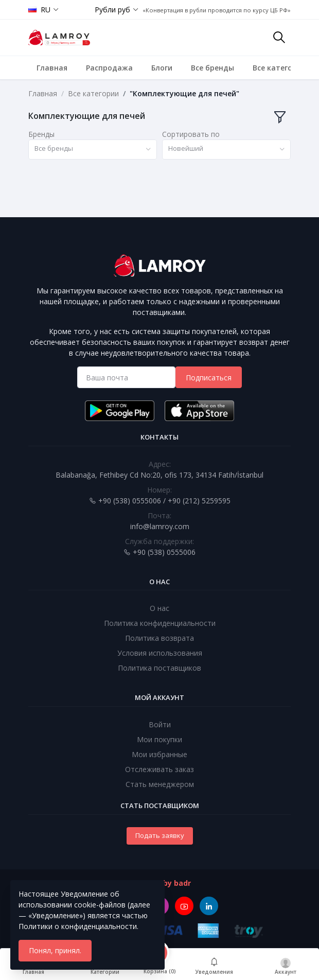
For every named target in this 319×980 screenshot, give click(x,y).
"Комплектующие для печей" (184, 93)
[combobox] (93, 150)
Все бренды (212, 68)
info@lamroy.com (160, 526)
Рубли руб (112, 10)
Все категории (279, 68)
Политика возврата (159, 638)
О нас (159, 608)
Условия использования (160, 653)
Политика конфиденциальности (160, 623)
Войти (160, 724)
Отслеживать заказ (159, 769)
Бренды (41, 134)
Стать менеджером (160, 784)
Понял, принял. (55, 950)
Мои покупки (159, 739)
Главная (52, 68)
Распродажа (109, 68)
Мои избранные (159, 754)
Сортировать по (191, 134)
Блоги (162, 68)
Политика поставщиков (159, 668)
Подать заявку (160, 835)
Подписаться (209, 378)
